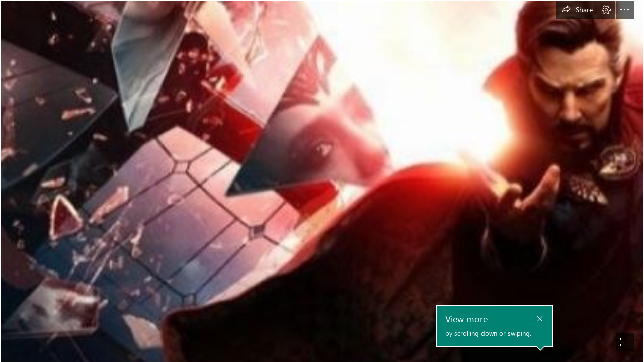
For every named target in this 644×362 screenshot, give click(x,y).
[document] (322, 181)
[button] (577, 10)
